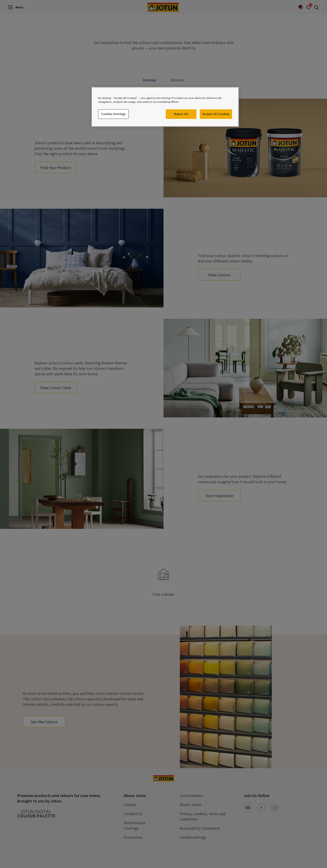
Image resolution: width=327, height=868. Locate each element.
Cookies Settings (113, 114)
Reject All (181, 114)
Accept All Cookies (216, 114)
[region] (165, 107)
